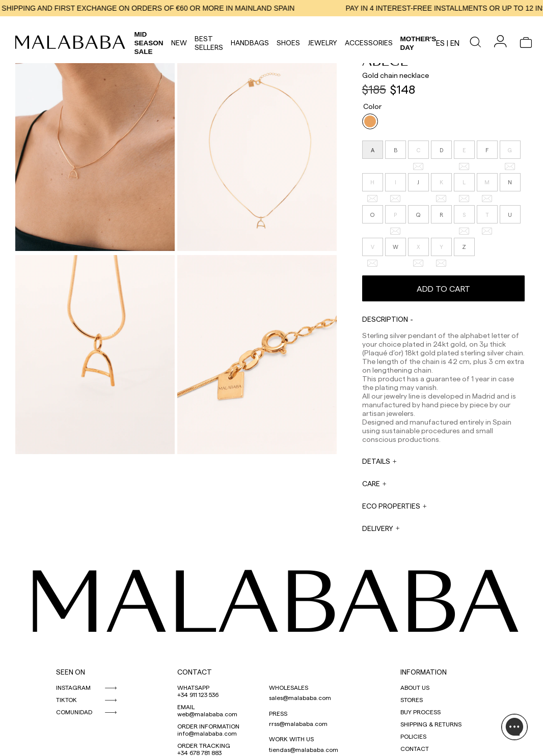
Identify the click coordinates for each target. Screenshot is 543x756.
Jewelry (322, 43)
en (455, 43)
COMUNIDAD (74, 712)
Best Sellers (209, 43)
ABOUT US (415, 687)
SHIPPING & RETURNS (431, 724)
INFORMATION (424, 672)
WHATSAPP (193, 687)
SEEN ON (71, 672)
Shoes (288, 43)
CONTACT (195, 672)
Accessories (369, 43)
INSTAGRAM (73, 687)
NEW (179, 43)
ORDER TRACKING (204, 745)
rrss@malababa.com (298, 723)
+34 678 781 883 (199, 752)
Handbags (250, 43)
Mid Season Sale (149, 43)
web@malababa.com (207, 714)
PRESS (278, 713)
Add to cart (443, 288)
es (440, 43)
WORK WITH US (291, 739)
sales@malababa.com (300, 697)
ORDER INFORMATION (208, 726)
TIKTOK (66, 699)
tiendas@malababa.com (304, 749)
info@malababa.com (207, 733)
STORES (412, 699)
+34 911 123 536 (198, 694)
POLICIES (413, 736)
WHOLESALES (289, 687)
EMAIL (186, 707)
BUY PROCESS (420, 712)
